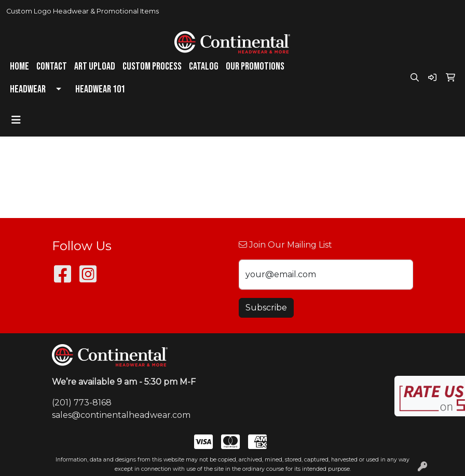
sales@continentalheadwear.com (121, 415)
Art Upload (95, 66)
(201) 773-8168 (82, 403)
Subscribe (266, 308)
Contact (52, 66)
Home (19, 66)
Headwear (28, 89)
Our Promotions (255, 66)
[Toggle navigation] (16, 120)
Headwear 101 (100, 89)
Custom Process (152, 66)
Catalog (204, 66)
